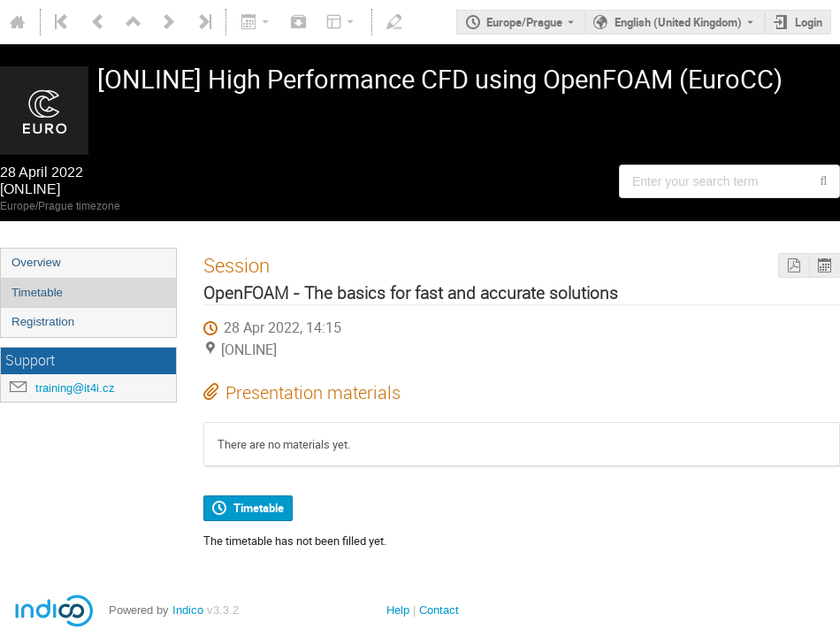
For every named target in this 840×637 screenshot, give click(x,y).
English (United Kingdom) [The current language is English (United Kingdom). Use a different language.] (678, 22)
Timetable (37, 292)
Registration (43, 322)
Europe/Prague (524, 22)
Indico (188, 610)
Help (398, 610)
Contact (439, 610)
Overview (36, 262)
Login (809, 22)
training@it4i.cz (75, 388)
